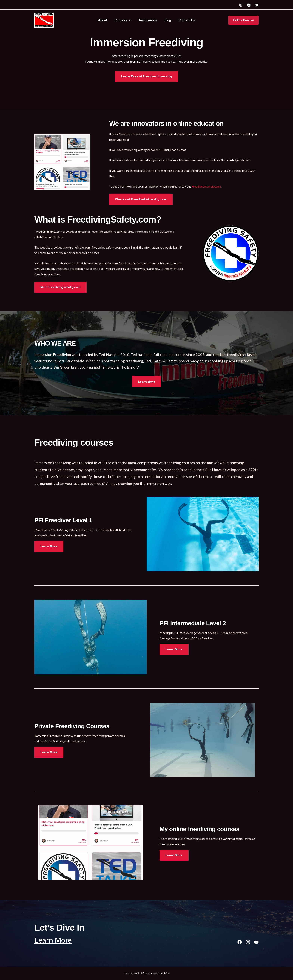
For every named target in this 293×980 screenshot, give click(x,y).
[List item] (235, 942)
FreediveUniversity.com (207, 186)
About (106, 20)
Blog (166, 20)
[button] (130, 20)
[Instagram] (241, 5)
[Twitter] (257, 5)
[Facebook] (249, 5)
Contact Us (184, 20)
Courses (124, 20)
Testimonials (148, 20)
